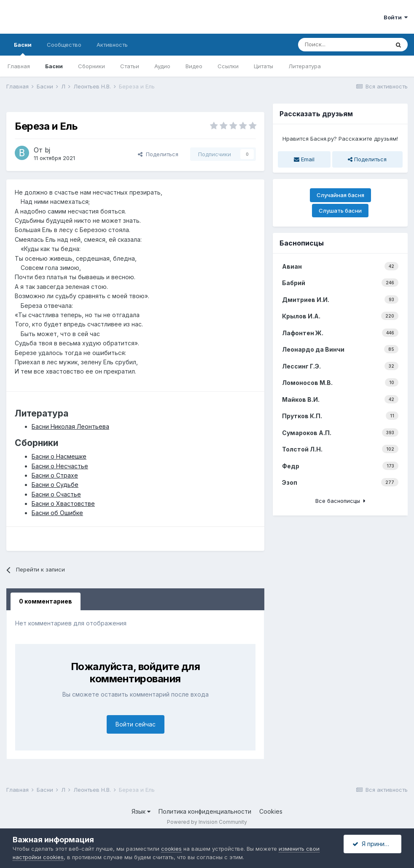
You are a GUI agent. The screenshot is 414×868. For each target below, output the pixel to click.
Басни (23, 48)
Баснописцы (302, 243)
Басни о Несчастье (60, 466)
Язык (141, 811)
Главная (19, 66)
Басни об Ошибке (57, 513)
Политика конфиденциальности (205, 811)
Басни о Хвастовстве (63, 503)
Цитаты (263, 66)
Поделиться (158, 154)
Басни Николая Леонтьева (70, 426)
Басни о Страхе (55, 475)
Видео (194, 66)
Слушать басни (340, 211)
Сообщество (64, 45)
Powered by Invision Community (207, 822)
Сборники (91, 66)
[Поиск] (344, 45)
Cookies (271, 811)
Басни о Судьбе (55, 485)
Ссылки (228, 66)
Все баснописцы (340, 501)
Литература (305, 66)
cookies (171, 849)
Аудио (162, 66)
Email (304, 159)
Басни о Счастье (56, 494)
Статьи (130, 66)
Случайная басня (340, 195)
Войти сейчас (136, 724)
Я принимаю (375, 844)
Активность (112, 45)
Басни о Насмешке (59, 456)
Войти (396, 17)
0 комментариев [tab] (46, 601)
